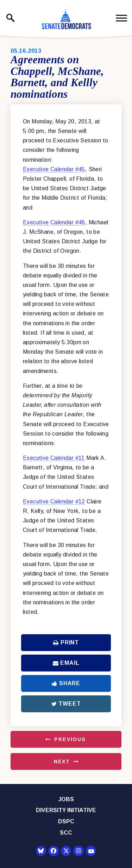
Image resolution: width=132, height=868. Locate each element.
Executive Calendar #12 (54, 501)
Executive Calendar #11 (54, 458)
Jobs (66, 799)
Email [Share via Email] (66, 663)
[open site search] (11, 18)
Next (62, 761)
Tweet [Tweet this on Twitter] (66, 704)
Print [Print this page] (66, 642)
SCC (66, 833)
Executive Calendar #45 (54, 169)
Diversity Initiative (66, 810)
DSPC (66, 821)
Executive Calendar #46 (54, 222)
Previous (70, 739)
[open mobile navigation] (121, 18)
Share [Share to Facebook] (66, 683)
